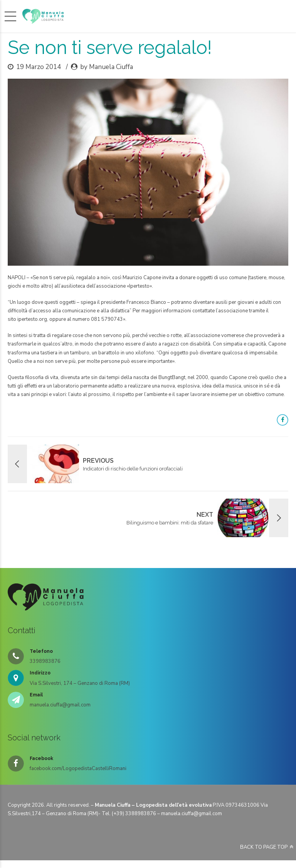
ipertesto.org (32, 319)
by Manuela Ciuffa (107, 67)
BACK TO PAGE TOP (264, 847)
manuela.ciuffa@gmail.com (192, 814)
